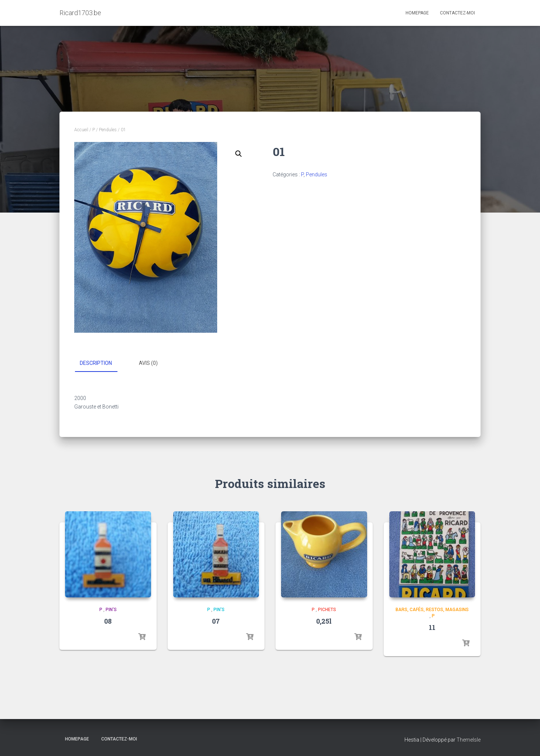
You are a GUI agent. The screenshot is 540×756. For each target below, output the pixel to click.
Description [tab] (96, 363)
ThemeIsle (469, 740)
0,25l (324, 621)
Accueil (81, 130)
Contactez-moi (457, 13)
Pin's (111, 610)
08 (108, 621)
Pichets (327, 610)
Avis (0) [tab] (148, 363)
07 (216, 621)
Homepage (417, 13)
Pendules (108, 130)
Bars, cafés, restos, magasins (432, 610)
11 (432, 627)
